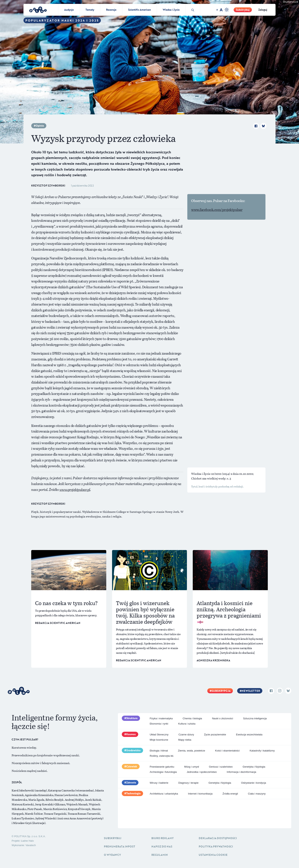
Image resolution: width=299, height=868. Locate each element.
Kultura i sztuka (187, 724)
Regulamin (160, 855)
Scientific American (140, 10)
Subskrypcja (221, 691)
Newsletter (251, 691)
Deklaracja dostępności (218, 838)
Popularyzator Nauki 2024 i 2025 (62, 20)
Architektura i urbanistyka (164, 794)
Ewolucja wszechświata (249, 735)
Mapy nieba (185, 740)
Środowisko (133, 750)
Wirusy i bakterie (159, 783)
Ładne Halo (27, 841)
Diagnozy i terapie (188, 783)
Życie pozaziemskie (215, 735)
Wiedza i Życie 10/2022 (207, 474)
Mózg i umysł (192, 767)
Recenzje (111, 10)
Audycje (69, 10)
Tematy (90, 10)
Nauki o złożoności (222, 718)
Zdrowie (131, 782)
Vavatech (31, 845)
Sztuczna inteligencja (255, 718)
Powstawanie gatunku (162, 767)
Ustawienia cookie (213, 855)
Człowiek (132, 766)
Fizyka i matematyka (161, 718)
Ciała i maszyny (257, 794)
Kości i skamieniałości (227, 751)
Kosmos (131, 734)
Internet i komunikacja (200, 794)
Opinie (40, 126)
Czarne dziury (186, 735)
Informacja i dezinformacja (241, 772)
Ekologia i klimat (159, 751)
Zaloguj (263, 10)
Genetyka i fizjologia (254, 767)
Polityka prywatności (216, 846)
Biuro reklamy (162, 838)
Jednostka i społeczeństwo (202, 772)
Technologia (133, 793)
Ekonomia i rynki (159, 724)
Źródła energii (230, 794)
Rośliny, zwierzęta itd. (162, 756)
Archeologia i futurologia (163, 772)
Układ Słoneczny (159, 735)
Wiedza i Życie (171, 10)
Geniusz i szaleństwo (221, 767)
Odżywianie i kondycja (254, 783)
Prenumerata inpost (120, 846)
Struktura (132, 718)
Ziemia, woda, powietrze (192, 751)
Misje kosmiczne (159, 740)
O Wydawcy (112, 855)
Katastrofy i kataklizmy (262, 751)
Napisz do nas (162, 846)
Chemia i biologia (192, 718)
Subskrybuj (243, 10)
